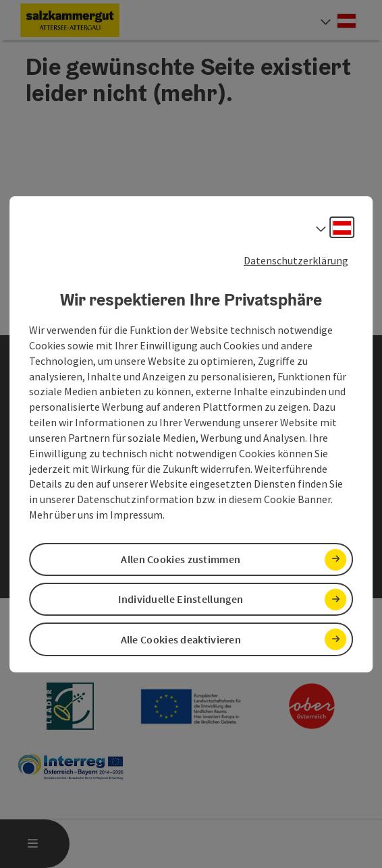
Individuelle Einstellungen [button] (181, 599)
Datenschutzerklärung (296, 260)
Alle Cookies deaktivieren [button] (181, 639)
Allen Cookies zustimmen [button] (181, 559)
